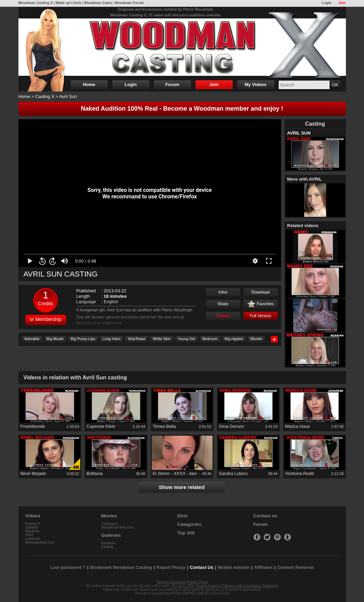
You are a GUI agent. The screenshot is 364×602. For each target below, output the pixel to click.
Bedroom (210, 339)
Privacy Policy (197, 582)
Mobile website (234, 567)
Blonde (256, 339)
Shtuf (29, 535)
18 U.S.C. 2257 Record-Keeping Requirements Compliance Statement (225, 586)
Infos (223, 292)
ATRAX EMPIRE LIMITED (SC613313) (200, 593)
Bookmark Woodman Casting (121, 567)
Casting (107, 547)
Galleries (111, 535)
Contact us (265, 516)
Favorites (260, 304)
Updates (32, 527)
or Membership (46, 319)
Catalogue (109, 524)
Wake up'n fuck (68, 3)
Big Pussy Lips (83, 339)
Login (327, 3)
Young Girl (186, 339)
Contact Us (202, 567)
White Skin (162, 339)
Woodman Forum (129, 3)
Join (342, 3)
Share (223, 304)
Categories (190, 524)
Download (260, 292)
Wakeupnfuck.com (40, 542)
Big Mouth (55, 339)
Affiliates (263, 567)
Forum (172, 85)
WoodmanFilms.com (118, 527)
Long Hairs (111, 339)
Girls (183, 516)
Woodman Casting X (36, 3)
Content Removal (296, 567)
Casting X (45, 96)
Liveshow (33, 539)
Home (89, 85)
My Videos (256, 85)
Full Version (260, 316)
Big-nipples (234, 339)
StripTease (136, 339)
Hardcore (33, 531)
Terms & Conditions (171, 582)
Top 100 (186, 533)
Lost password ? (68, 567)
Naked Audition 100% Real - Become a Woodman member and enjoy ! (182, 109)
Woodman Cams (98, 3)
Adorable (32, 339)
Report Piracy (171, 567)
